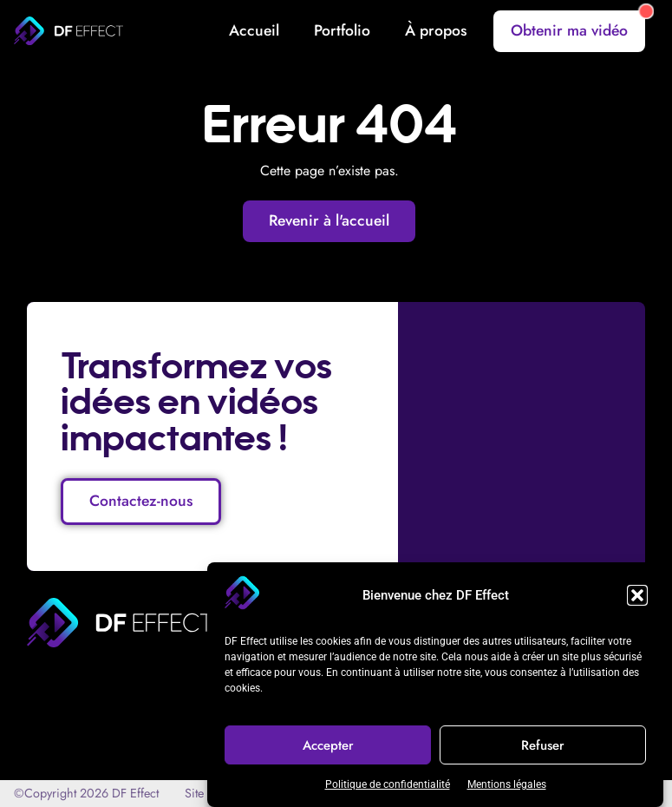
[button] (637, 595)
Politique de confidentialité (388, 784)
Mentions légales (507, 784)
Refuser (543, 745)
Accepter (328, 745)
